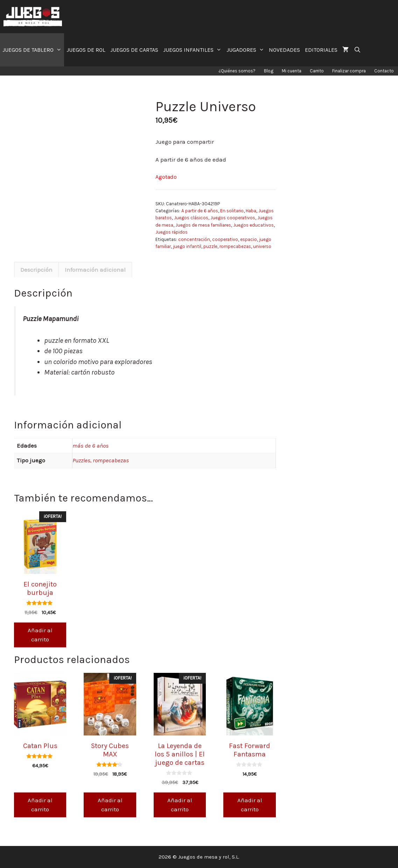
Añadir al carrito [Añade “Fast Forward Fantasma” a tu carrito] (250, 805)
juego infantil (187, 246)
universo (262, 246)
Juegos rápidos (172, 232)
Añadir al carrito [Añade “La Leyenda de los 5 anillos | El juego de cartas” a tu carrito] (180, 805)
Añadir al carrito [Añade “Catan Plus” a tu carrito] (40, 805)
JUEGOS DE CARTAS (134, 50)
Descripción (36, 270)
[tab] (36, 270)
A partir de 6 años (200, 211)
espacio (249, 239)
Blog (269, 71)
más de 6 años (90, 446)
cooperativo (225, 239)
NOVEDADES (284, 50)
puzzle (210, 246)
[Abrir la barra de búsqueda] (357, 50)
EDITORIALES (321, 50)
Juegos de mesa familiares (203, 225)
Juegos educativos (253, 225)
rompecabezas (235, 246)
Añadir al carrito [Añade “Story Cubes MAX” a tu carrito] (110, 805)
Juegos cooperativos (233, 218)
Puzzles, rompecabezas (101, 460)
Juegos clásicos (191, 218)
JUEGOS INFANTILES (194, 50)
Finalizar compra (349, 71)
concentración (194, 239)
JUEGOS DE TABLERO (33, 50)
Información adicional (95, 270)
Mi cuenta (292, 71)
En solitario (232, 211)
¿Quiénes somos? (237, 71)
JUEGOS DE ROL (86, 50)
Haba (251, 211)
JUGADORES (247, 50)
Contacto (384, 71)
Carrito (317, 71)
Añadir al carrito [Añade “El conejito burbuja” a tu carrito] (40, 635)
